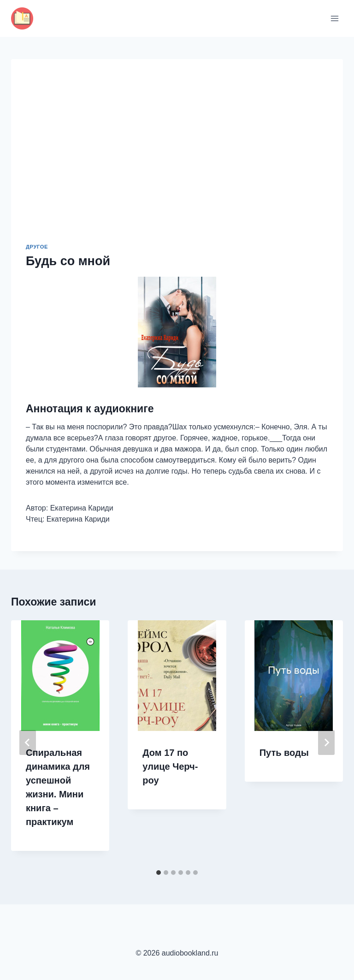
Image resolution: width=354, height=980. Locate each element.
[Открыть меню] (334, 18)
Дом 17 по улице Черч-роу (170, 766)
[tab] (159, 873)
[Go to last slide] (28, 742)
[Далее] (326, 742)
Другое (37, 247)
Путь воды (284, 753)
